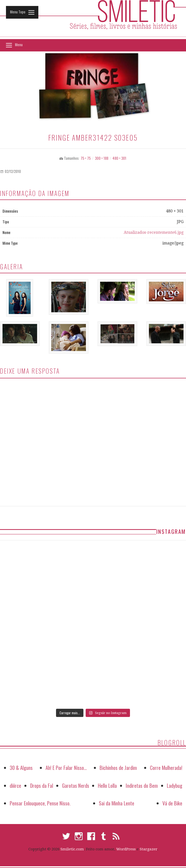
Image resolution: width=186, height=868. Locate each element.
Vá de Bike (172, 803)
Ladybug (175, 785)
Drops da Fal (42, 785)
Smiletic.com (72, 849)
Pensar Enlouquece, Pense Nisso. (40, 803)
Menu (19, 44)
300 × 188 (102, 158)
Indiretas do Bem (142, 785)
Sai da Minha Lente (117, 803)
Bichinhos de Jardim (118, 768)
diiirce (15, 785)
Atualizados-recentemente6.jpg (154, 232)
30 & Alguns (21, 768)
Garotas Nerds (76, 785)
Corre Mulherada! (166, 768)
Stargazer (149, 849)
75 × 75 (86, 158)
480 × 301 (119, 158)
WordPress (126, 849)
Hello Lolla (107, 785)
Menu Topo (18, 12)
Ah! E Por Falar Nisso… (66, 768)
